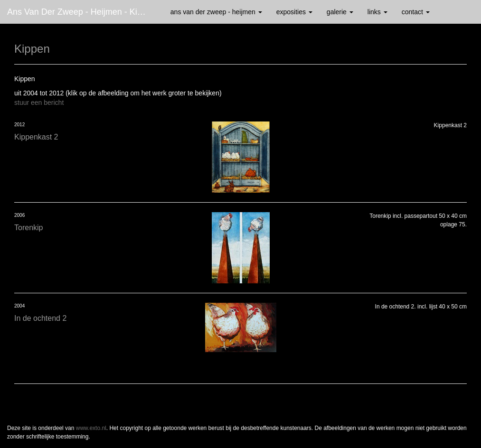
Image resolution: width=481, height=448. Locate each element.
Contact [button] (416, 12)
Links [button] (377, 12)
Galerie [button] (340, 12)
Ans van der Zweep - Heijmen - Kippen (82, 12)
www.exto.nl (91, 428)
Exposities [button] (294, 12)
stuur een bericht (39, 103)
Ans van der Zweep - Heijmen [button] (216, 12)
